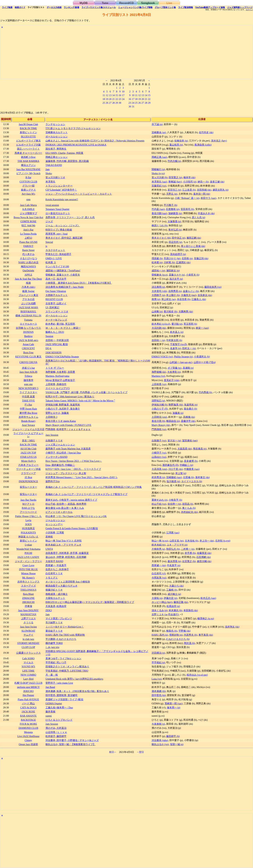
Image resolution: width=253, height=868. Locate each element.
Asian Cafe (28, 344)
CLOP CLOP (28, 647)
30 (120, 103)
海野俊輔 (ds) (159, 372)
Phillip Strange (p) (183, 357)
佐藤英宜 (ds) (204, 553)
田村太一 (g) (189, 348)
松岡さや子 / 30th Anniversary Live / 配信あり (70, 397)
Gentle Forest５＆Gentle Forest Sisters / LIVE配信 (72, 528)
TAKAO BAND (54, 165)
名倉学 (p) (176, 348)
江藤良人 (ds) (199, 299)
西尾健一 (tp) (159, 565)
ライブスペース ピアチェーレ (28, 435)
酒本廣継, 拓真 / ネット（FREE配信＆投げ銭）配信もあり (77, 691)
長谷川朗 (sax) (159, 213)
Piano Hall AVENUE (28, 699)
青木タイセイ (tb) (161, 238)
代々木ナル (28, 254)
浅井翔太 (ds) (232, 627)
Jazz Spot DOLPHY (28, 610)
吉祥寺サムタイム (28, 417)
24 (123, 99)
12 (107, 95)
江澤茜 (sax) (173, 533)
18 (104, 99)
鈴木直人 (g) (177, 332)
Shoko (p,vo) (158, 173)
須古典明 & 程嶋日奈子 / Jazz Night (65, 287)
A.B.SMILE (28, 209)
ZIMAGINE (28, 598)
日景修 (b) (189, 477)
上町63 (28, 238)
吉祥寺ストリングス (28, 582)
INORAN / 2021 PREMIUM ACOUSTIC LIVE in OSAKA (76, 145)
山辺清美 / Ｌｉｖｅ (56, 732)
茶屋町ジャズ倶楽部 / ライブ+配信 (64, 699)
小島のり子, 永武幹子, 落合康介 (63, 409)
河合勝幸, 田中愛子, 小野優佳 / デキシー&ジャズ (72, 740)
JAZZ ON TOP (28, 453)
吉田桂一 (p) (158, 340)
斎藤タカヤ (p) (177, 275)
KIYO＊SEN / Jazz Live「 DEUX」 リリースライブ (73, 469)
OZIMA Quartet (54, 703)
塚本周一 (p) (174, 707)
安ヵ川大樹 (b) (160, 177)
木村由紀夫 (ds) (189, 512)
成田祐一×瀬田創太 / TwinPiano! (63, 271)
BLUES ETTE (28, 137)
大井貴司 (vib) (159, 291)
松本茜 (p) (157, 262)
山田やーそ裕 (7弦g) (205, 362)
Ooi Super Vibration (56, 291)
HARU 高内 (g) (160, 635)
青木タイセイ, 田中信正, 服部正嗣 (64, 238)
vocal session (52, 205)
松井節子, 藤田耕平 (56, 736)
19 (107, 99)
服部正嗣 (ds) (194, 238)
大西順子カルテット (57, 295)
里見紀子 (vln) (172, 380)
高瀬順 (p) (188, 368)
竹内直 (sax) (158, 209)
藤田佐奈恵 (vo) (213, 287)
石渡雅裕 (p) (173, 209)
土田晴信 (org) (159, 417)
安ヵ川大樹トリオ (55, 177)
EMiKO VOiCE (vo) (162, 357)
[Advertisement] (106, 54)
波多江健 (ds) (217, 182)
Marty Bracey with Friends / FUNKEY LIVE (68, 425)
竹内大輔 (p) (174, 161)
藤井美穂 (50, 712)
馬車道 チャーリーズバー (28, 153)
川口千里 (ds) (176, 469)
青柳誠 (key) (175, 182)
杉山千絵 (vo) (159, 504)
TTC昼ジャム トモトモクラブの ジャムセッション (73, 128)
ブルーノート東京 (28, 295)
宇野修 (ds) (184, 631)
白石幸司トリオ (54, 573)
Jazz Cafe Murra (28, 205)
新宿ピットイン (28, 132)
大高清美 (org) (159, 469)
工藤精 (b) (172, 590)
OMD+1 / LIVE (54, 258)
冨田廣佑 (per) (190, 441)
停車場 (28, 606)
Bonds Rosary (28, 421)
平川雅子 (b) (170, 205)
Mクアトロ (28, 504)
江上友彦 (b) (189, 190)
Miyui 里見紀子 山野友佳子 (60, 380)
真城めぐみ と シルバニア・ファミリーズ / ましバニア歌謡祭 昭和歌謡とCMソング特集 (94, 487)
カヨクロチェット (55, 250)
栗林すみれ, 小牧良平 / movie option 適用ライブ (71, 500)
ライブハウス (99, 7)
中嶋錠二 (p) (186, 465)
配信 (186, 7)
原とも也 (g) (199, 217)
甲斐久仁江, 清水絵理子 (58, 254)
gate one (28, 384)
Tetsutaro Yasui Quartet (57, 209)
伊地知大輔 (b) (160, 405)
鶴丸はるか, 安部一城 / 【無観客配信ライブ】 (70, 744)
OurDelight (28, 271)
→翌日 (140, 752)
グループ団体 (165, 7)
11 (104, 95)
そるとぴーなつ (28, 258)
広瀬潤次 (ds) (183, 262)
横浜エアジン (28, 165)
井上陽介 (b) (173, 295)
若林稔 (49, 537)
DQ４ (49, 348)
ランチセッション (55, 124)
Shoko (49, 173)
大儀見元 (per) (189, 295)
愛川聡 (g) (177, 324)
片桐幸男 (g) (158, 549)
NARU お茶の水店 (28, 262)
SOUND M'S (28, 666)
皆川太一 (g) (174, 441)
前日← (113, 752)
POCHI (28, 553)
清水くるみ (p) (160, 610)
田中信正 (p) (179, 238)
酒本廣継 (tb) (159, 691)
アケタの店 (28, 299)
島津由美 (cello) (203, 145)
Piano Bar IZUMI (28, 242)
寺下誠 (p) (157, 124)
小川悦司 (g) (190, 182)
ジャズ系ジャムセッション (60, 445)
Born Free (28, 353)
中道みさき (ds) (206, 213)
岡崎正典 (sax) (159, 157)
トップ (240, 7)
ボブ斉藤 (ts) (175, 368)
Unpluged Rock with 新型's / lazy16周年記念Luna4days (74, 679)
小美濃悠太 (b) (202, 357)
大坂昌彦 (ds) (185, 449)
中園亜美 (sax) (192, 469)
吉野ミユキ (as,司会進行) (165, 614)
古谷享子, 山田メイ (56, 303)
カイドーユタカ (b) (192, 481)
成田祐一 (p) (158, 271)
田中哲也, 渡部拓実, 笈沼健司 (61, 695)
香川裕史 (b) (170, 312)
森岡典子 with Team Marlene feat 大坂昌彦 (68, 449)
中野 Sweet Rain (28, 409)
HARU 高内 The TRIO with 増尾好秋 (65, 635)
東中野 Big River (28, 413)
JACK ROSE (28, 712)
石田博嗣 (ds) (203, 557)
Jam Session (52, 724)
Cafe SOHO (28, 658)
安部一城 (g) (177, 744)
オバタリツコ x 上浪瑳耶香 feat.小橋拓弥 (68, 582)
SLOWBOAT (28, 631)
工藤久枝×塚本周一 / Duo (59, 707)
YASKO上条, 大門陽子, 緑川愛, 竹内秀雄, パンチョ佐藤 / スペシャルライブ (86, 392)
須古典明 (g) (158, 287)
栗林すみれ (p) (160, 500)
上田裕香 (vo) (159, 384)
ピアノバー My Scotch (28, 173)
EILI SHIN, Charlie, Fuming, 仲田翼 (64, 153)
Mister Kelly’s (28, 461)
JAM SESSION (53, 353)
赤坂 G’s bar (28, 368)
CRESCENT (28, 348)
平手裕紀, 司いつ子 (56, 662)
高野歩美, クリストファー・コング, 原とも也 (70, 217)
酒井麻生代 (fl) (170, 465)
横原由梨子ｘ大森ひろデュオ (61, 586)
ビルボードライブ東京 (28, 141)
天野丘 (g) (172, 194)
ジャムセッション (55, 520)
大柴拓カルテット (55, 598)
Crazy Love (28, 565)
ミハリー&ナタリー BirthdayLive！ (65, 627)
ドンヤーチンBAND (56, 457)
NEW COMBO (28, 675)
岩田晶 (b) (188, 504)
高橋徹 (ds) (189, 417)
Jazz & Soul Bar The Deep (28, 279)
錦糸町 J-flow (28, 157)
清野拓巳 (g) (158, 401)
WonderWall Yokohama (28, 549)
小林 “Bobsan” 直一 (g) (187, 198)
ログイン (249, 10)
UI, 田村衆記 (52, 307)
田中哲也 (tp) (159, 695)
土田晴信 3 (51, 417)
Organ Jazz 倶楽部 (28, 744)
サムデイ (28, 635)
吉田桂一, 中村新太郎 (57, 340)
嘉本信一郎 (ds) (202, 194)
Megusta (28, 732)
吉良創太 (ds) (205, 295)
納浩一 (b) (203, 182)
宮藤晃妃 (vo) (159, 186)
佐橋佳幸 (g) (181, 141)
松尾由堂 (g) (173, 606)
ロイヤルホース (28, 324)
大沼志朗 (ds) (159, 328)
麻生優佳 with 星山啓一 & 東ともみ (65, 508)
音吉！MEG (28, 441)
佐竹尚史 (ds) (206, 132)
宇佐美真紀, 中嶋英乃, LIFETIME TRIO (67, 671)
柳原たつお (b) (160, 225)
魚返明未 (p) (191, 405)
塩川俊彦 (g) (173, 481)
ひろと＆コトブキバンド (59, 720)
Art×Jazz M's (28, 194)
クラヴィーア (28, 473)
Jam (48, 169)
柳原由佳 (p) (173, 421)
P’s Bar (28, 405)
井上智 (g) (181, 473)
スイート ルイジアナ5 (58, 388)
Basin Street (28, 250)
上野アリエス (28, 618)
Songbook (148, 3)
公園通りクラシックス (28, 653)
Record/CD (127, 3)
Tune (105, 3)
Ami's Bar (28, 230)
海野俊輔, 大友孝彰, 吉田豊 (60, 372)
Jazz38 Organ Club (28, 124)
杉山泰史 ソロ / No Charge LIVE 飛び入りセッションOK (76, 516)
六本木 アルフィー (28, 465)
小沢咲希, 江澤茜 (55, 533)
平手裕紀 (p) (158, 662)
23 (120, 99)
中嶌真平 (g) (174, 565)
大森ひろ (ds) (176, 586)
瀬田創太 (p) (173, 271)
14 (113, 95)
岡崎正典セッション (57, 157)
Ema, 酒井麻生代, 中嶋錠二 (60, 465)
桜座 (28, 283)
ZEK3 (49, 610)
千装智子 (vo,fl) (179, 344)
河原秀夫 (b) (190, 635)
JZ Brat (28, 477)
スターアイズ (28, 586)
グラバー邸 (28, 186)
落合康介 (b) (190, 409)
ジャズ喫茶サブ (28, 213)
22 (117, 99)
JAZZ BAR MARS (28, 307)
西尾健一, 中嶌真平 (56, 565)
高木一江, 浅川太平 (56, 279)
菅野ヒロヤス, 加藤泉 (57, 413)
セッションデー (54, 524)
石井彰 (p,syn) (223, 541)
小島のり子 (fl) (160, 409)
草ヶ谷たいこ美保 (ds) (193, 246)
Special (49, 242)
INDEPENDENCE (28, 481)
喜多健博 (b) (191, 461)
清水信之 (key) (219, 141)
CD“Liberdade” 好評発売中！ (61, 190)
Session (49, 336)
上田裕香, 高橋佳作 (56, 384)
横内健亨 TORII (54, 643)
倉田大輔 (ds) (204, 561)
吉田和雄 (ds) (204, 190)
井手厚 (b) (190, 553)
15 (117, 95)
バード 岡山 (28, 703)
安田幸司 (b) (187, 209)
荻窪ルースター (28, 487)
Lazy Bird (28, 679)
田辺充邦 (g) (175, 242)
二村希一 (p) (188, 549)
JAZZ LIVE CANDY (28, 557)
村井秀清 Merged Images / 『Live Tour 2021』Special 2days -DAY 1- (82, 477)
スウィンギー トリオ (57, 312)
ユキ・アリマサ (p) (177, 545)
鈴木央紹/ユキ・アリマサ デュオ (63, 545)
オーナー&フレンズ (56, 320)
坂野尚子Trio (53, 481)
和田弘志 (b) (173, 549)
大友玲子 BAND (54, 561)
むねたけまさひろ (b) (178, 639)
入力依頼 (54, 7)
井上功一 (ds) (207, 541)
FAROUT (28, 246)
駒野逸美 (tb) (176, 405)
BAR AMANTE (28, 716)
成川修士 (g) (174, 594)
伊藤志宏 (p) (170, 598)
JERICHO (28, 691)
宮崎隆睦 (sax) (174, 477)
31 (133, 106)
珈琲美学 (28, 380)
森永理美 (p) (174, 561)
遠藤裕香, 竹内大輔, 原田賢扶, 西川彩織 (67, 161)
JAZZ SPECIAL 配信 (57, 344)
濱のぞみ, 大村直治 (56, 728)
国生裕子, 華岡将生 (56, 149)
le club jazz (28, 639)
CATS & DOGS (28, 707)
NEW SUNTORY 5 (28, 388)
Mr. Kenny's (28, 578)
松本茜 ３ (51, 262)
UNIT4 (49, 549)
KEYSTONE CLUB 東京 (28, 357)
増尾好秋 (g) (176, 635)
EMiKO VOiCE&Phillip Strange (62, 357)
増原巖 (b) (157, 258)
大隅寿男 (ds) (186, 312)
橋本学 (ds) (189, 177)
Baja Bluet (28, 594)
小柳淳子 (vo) (159, 453)
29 (117, 103)
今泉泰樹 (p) (158, 724)
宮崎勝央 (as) (159, 132)
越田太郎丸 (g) (220, 190)
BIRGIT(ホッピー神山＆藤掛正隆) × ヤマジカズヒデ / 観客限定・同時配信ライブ (90, 602)
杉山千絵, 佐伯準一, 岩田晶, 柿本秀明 (66, 504)
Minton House (28, 573)
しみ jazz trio (52, 647)
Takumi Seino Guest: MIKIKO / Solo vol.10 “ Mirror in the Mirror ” (80, 401)
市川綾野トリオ (54, 622)
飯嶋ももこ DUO (55, 332)
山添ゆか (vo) (159, 457)
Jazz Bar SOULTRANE (28, 169)
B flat (28, 177)
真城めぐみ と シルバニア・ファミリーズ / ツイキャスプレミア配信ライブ (86, 494)
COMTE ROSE (28, 221)
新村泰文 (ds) (203, 477)
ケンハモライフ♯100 (57, 266)
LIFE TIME (28, 671)
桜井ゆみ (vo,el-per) (197, 675)
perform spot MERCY (28, 687)
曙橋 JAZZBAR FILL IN (28, 316)
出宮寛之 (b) (189, 561)
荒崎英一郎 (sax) (174, 703)
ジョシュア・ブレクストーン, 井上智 (66, 473)
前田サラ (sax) (208, 198)
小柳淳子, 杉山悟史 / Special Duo (63, 453)
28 (113, 103)
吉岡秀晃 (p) (175, 291)
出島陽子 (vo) (159, 441)
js (46, 246)
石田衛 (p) (187, 258)
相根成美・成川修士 (57, 594)
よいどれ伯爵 (28, 303)
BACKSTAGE (28, 720)
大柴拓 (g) (157, 598)
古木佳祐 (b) (192, 541)
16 (120, 95)
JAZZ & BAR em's (28, 340)
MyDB (84, 3)
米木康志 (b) (175, 610)
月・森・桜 (52, 675)
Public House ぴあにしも (28, 516)
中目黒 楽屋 (28, 397)
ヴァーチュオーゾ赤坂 (28, 469)
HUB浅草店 (28, 528)
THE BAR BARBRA (28, 161)
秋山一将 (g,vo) (160, 541)
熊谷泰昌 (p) (200, 449)
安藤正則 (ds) (201, 258)
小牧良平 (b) (175, 500)
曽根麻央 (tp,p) (160, 275)
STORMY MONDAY (28, 643)
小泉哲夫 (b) (193, 275)
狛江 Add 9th (28, 225)
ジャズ (49, 221)
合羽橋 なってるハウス (28, 328)
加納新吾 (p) (175, 213)
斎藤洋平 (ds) (188, 421)
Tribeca (28, 376)
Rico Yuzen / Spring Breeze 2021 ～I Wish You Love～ (74, 461)
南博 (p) (156, 299)
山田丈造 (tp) (176, 541)
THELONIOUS (28, 590)
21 (113, 99)
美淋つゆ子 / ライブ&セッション (63, 658)
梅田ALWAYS (28, 266)
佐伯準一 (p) (174, 504)
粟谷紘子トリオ (54, 631)
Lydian (28, 545)
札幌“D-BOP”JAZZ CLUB (28, 683)
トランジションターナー (59, 186)
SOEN (28, 524)
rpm (28, 199)
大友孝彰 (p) (174, 372)
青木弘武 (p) (175, 230)
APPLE (28, 275)
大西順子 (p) (158, 295)
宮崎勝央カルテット (57, 132)
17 (123, 95)
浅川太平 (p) (176, 279)
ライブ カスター (28, 392)
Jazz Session (52, 435)
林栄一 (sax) (202, 328)
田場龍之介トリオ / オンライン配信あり (67, 666)
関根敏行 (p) (158, 169)
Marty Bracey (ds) (161, 425)
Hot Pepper (28, 695)
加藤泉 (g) (178, 413)
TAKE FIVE (28, 401)
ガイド (20, 7)
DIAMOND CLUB (28, 728)
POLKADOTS (28, 533)
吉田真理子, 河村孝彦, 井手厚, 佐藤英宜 (67, 553)
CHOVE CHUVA (28, 362)
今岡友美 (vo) (159, 578)
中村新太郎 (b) (174, 340)
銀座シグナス (28, 190)
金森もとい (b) (191, 291)
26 (107, 103)
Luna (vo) (157, 679)
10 (123, 92)
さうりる (28, 622)
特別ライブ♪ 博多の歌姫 (59, 230)
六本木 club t (28, 287)
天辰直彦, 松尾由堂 (56, 606)
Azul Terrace (28, 425)
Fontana (28, 320)
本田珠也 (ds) (191, 610)
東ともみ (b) (189, 508)
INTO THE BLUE (28, 569)
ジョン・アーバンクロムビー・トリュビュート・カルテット (79, 194)
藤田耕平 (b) (173, 736)
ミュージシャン (135, 7)
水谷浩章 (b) (184, 299)
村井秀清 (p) (158, 477)
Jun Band (50, 687)
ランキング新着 (71, 7)
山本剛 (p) (157, 312)
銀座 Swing (28, 291)
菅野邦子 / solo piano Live (59, 683)
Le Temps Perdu (28, 234)
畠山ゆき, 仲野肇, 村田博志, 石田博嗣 (66, 557)
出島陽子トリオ (54, 441)
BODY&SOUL (28, 312)
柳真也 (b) (172, 631)
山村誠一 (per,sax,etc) (181, 362)
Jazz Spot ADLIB (28, 372)
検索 (7, 7)
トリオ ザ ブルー (55, 368)
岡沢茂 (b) (189, 643)
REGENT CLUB (54, 299)
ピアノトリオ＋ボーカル (59, 512)
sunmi (49, 716)
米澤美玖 (50, 182)
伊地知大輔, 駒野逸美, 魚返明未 (63, 405)
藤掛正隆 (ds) (181, 602)
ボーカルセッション (57, 137)
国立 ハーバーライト (28, 149)
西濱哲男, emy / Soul (57, 234)
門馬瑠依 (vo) (159, 429)
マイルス (28, 662)
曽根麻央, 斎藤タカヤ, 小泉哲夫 (63, 275)
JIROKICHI (28, 602)
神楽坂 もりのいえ (28, 537)
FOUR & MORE (28, 724)
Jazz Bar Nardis (28, 500)
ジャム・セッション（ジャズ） (63, 225)
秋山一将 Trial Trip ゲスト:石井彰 (64, 541)
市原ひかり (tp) (172, 258)
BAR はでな (28, 508)
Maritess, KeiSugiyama (57, 376)
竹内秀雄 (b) (205, 392)
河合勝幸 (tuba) (160, 740)
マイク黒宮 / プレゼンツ (59, 618)
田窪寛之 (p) (175, 177)
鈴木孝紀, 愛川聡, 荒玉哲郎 (60, 324)
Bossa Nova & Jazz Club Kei (28, 217)
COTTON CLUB (28, 182)
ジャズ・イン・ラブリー (28, 561)
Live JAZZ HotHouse (28, 736)
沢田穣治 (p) (158, 653)
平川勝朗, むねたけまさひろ (61, 639)
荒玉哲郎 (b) (190, 324)
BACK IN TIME (28, 128)
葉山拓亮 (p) (176, 145)
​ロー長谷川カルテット (58, 213)
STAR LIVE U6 (28, 457)
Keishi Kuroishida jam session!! (62, 199)
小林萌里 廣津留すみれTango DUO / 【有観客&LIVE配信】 (79, 283)
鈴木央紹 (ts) (159, 545)
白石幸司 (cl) (159, 573)
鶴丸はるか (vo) (160, 744)
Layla (28, 520)
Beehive (28, 336)
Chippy (28, 740)
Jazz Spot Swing (28, 627)
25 (104, 103)
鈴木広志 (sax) (208, 598)
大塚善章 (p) (174, 221)
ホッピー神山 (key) (162, 602)
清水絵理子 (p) (178, 254)
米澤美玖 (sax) (159, 182)
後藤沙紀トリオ (54, 590)
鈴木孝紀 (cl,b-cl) (161, 324)
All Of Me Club (28, 449)
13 (110, 95)
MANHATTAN (28, 614)
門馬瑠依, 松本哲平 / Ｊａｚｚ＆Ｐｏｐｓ (68, 429)
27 (110, 103)
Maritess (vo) (158, 376)
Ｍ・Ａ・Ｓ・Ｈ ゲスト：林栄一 (63, 328)
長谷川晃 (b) (158, 421)
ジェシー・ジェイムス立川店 (28, 429)
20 (110, 99)
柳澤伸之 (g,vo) (206, 618)
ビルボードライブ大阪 (28, 145)
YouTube (210, 7)
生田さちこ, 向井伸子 (57, 569)
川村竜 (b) (169, 262)
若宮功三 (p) (174, 190)
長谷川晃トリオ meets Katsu (61, 421)
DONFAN (28, 332)
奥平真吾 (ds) (206, 635)
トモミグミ (52, 578)
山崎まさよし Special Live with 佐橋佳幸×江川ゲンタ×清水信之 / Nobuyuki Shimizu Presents (95, 141)
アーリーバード (28, 512)
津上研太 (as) (168, 299)
